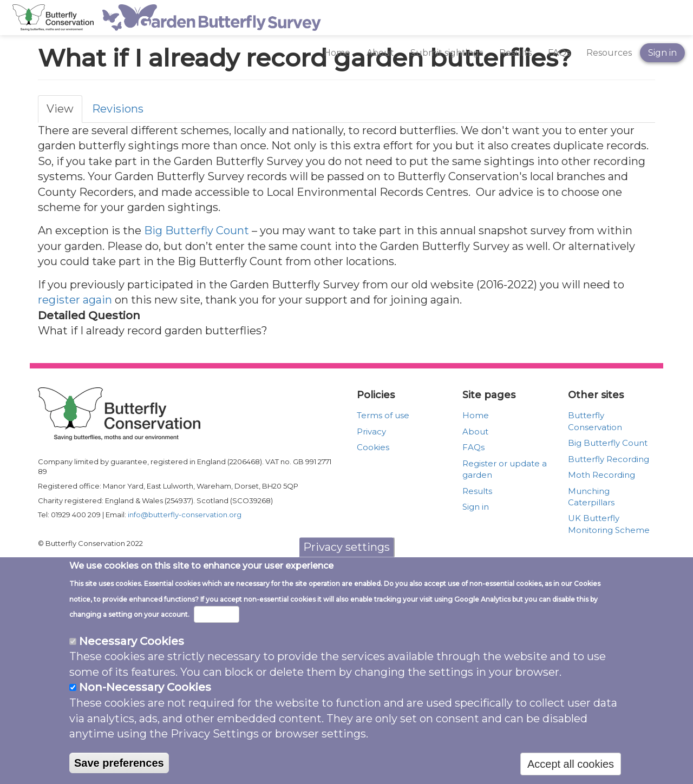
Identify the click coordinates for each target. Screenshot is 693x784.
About (380, 53)
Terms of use (383, 415)
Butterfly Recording (609, 459)
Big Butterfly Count (197, 230)
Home (337, 53)
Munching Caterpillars (591, 497)
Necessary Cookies (132, 658)
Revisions (118, 109)
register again (75, 300)
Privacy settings (346, 564)
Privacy (371, 431)
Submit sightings (447, 53)
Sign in (662, 53)
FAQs (559, 53)
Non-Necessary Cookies (145, 704)
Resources (609, 53)
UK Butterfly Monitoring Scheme (609, 524)
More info (217, 632)
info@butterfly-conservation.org (185, 515)
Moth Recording (602, 475)
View (60, 109)
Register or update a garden (505, 469)
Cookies (373, 447)
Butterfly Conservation (595, 421)
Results (515, 53)
